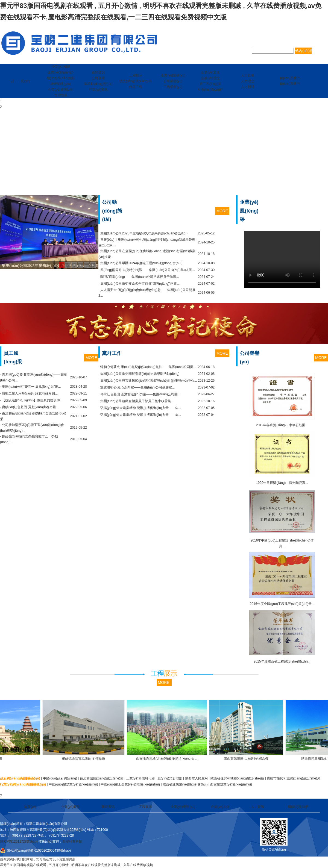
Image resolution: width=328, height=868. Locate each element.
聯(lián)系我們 (298, 807)
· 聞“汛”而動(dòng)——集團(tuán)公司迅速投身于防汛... (139, 277)
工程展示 (145, 807)
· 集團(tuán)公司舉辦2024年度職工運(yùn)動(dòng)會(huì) (140, 263)
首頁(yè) (30, 807)
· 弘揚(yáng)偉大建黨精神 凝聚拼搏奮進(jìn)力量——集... (140, 408)
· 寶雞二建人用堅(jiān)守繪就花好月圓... (29, 393)
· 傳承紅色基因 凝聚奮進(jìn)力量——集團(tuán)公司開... (139, 394)
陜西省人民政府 (197, 778)
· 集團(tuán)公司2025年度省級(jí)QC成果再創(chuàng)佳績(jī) (143, 233)
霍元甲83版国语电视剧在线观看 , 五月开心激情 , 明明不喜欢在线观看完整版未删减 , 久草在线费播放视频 (76, 865)
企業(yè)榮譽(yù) (183, 807)
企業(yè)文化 (220, 807)
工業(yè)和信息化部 (141, 778)
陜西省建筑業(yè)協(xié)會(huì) (185, 784)
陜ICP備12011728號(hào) (19, 841)
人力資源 (257, 807)
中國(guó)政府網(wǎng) (60, 778)
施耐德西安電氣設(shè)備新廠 (88, 758)
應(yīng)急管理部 (170, 778)
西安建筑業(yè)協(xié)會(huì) (231, 784)
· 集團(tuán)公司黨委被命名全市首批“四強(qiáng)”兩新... (139, 284)
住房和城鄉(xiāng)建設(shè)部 (102, 778)
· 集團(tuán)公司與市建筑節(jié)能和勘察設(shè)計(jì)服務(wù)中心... (148, 381)
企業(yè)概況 (71, 807)
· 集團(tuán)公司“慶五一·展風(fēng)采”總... (30, 387)
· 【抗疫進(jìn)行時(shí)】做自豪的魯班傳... (31, 400)
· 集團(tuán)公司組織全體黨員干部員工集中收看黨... (136, 401)
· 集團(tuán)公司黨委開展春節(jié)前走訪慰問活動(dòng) (139, 374)
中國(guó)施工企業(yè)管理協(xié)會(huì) (130, 784)
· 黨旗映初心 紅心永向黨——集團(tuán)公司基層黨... (137, 387)
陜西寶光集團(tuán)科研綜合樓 (250, 758)
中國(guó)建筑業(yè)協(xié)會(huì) (73, 784)
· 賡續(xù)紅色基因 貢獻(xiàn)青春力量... (29, 407)
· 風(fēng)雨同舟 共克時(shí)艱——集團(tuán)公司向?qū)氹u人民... (147, 270)
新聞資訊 (108, 807)
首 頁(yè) (20, 81)
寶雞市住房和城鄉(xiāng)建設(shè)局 (294, 778)
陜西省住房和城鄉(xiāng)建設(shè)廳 (237, 778)
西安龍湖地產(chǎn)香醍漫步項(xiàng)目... (171, 758)
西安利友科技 (72, 841)
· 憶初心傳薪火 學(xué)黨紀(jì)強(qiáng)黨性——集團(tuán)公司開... (147, 367)
